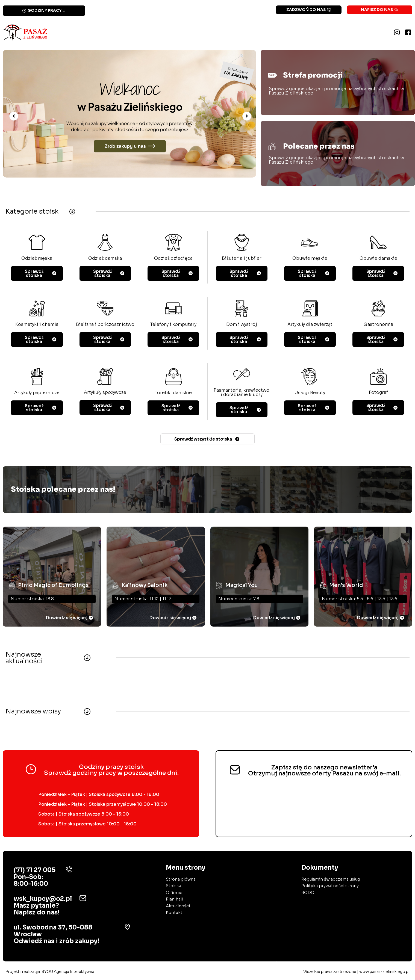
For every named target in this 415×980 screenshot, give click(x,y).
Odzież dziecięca (173, 259)
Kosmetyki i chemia (37, 325)
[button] (14, 116)
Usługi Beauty (310, 393)
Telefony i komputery (173, 325)
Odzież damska (105, 259)
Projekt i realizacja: (50, 973)
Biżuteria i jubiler (242, 259)
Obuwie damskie (378, 259)
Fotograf (378, 393)
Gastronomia (378, 325)
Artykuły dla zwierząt (310, 325)
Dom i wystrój (242, 325)
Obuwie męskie (310, 259)
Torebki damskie (173, 393)
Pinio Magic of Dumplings (54, 583)
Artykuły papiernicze (37, 393)
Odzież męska (37, 259)
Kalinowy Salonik (145, 583)
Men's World (346, 583)
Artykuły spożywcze (105, 393)
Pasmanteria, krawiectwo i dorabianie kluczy (242, 393)
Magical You (242, 583)
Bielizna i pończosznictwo (105, 325)
